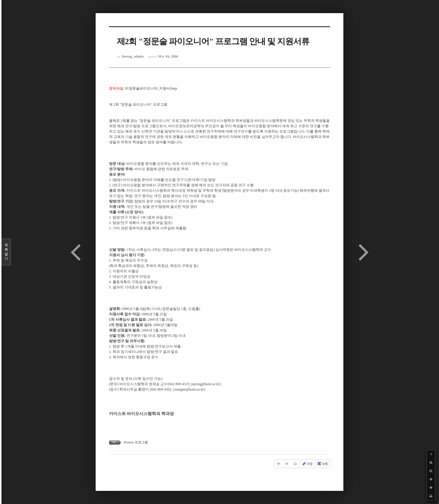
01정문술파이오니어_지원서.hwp (151, 88)
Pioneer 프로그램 (136, 442)
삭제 (322, 464)
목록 (6, 252)
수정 (307, 464)
